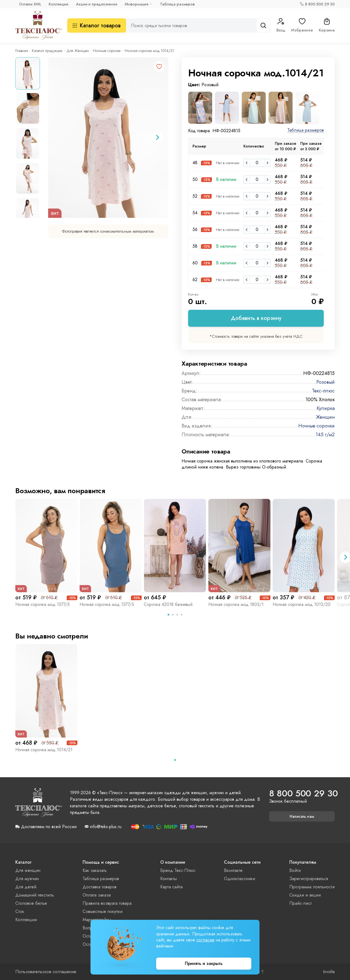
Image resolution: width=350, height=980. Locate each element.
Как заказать (95, 870)
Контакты (169, 879)
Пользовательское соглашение (46, 972)
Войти (295, 870)
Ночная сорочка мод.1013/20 (302, 604)
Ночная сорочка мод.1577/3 (107, 604)
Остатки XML (30, 4)
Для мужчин (27, 879)
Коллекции (59, 4)
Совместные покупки (103, 911)
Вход (281, 25)
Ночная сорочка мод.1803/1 (236, 604)
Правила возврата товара (107, 903)
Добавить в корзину (256, 318)
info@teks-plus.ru (106, 827)
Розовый (326, 382)
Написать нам (302, 816)
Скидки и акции (305, 895)
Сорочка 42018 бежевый (168, 604)
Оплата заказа (97, 895)
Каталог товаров (97, 26)
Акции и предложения (96, 4)
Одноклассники (240, 879)
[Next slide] (157, 137)
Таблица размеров (177, 4)
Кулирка (326, 408)
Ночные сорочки (107, 51)
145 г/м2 (325, 435)
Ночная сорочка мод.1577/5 (43, 604)
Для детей (26, 887)
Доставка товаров (100, 887)
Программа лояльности (312, 887)
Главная (22, 51)
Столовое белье (31, 903)
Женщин (325, 417)
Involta (329, 972)
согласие (205, 940)
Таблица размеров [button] (306, 130)
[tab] (168, 615)
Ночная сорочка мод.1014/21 (44, 750)
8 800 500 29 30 (320, 4)
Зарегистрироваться (309, 879)
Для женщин (28, 870)
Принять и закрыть (204, 963)
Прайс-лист (301, 903)
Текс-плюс (323, 391)
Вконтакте (233, 870)
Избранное (302, 25)
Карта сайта (171, 887)
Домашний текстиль (35, 895)
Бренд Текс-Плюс (178, 870)
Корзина (327, 25)
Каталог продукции (47, 51)
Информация (137, 4)
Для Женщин (78, 51)
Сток (20, 911)
